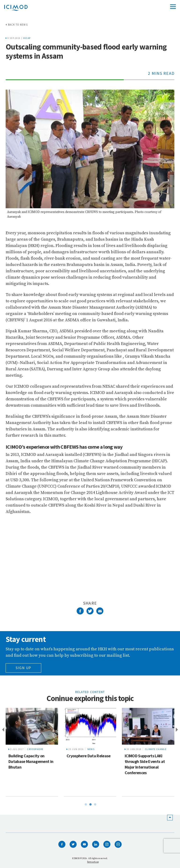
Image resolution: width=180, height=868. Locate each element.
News (91, 749)
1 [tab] (85, 804)
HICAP (27, 38)
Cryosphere (35, 749)
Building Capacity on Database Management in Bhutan (31, 761)
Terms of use (93, 862)
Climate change (156, 749)
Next (178, 730)
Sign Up (24, 668)
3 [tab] (95, 804)
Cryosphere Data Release (89, 756)
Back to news (18, 25)
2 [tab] (90, 804)
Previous (2, 730)
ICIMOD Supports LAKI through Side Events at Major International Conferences (145, 764)
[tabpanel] (32, 752)
